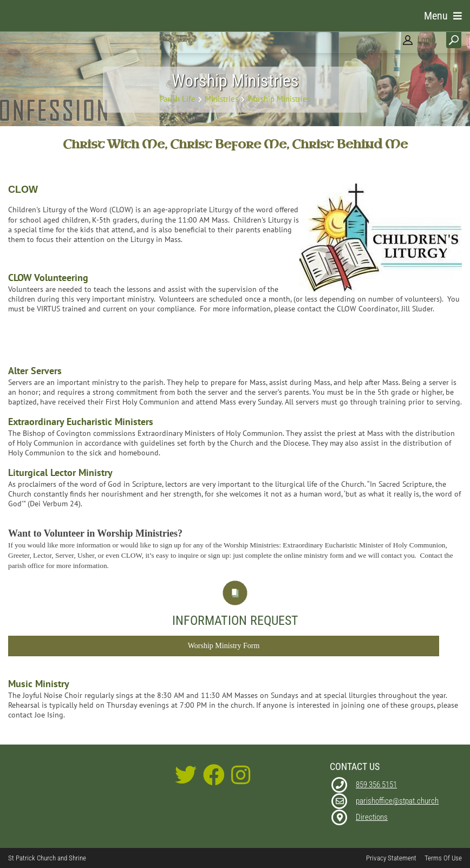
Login (427, 40)
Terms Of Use (443, 858)
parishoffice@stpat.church (397, 801)
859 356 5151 (376, 785)
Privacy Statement (391, 858)
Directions (372, 817)
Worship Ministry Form (224, 646)
